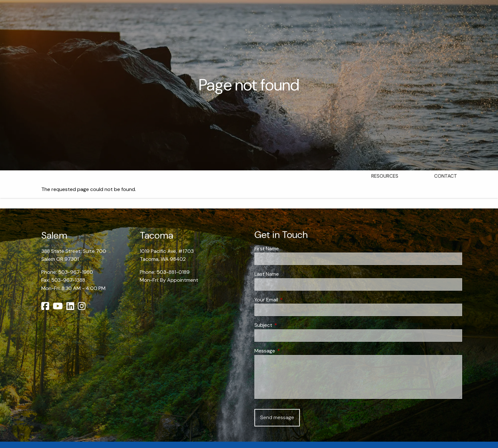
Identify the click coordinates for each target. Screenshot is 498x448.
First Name (267, 249)
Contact (446, 176)
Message (289, 351)
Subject (288, 325)
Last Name (267, 274)
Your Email (290, 300)
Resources (385, 176)
